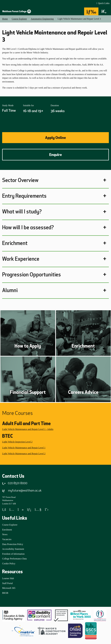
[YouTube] (38, 510)
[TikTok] (21, 510)
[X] (47, 510)
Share (7, 123)
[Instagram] (12, 510)
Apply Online (55, 138)
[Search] (104, 11)
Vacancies (7, 539)
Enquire (56, 155)
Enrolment (7, 530)
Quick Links (104, 3)
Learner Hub (8, 578)
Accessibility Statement (13, 549)
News (5, 534)
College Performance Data (14, 559)
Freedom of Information (13, 554)
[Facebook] (4, 510)
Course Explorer (10, 525)
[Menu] (91, 11)
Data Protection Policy (13, 544)
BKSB (5, 593)
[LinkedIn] (29, 510)
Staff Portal (7, 583)
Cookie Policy (9, 564)
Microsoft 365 (9, 588)
